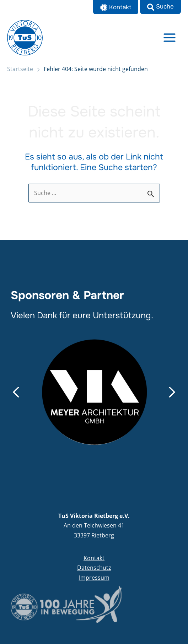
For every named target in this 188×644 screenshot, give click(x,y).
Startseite (20, 69)
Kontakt (94, 558)
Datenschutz (94, 568)
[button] (160, 7)
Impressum (94, 578)
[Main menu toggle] (170, 37)
